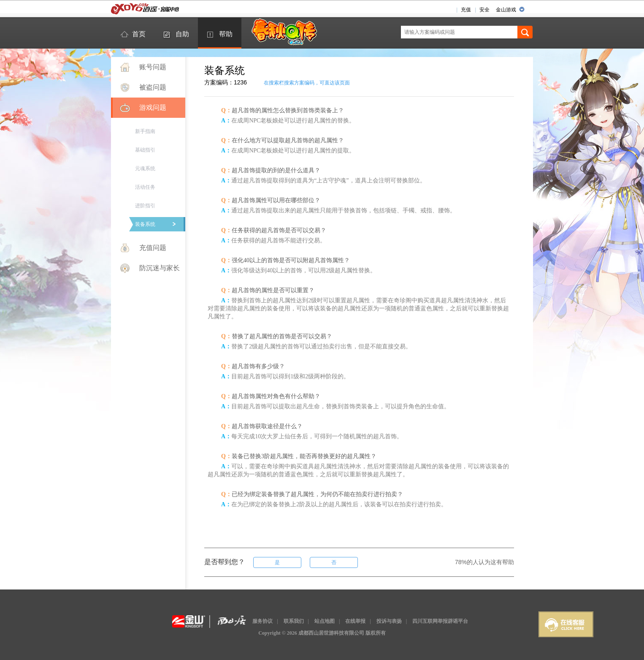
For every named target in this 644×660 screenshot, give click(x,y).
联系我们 (294, 621)
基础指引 (145, 150)
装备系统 (145, 224)
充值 (466, 10)
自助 (182, 34)
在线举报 (355, 621)
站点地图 (325, 621)
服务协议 (262, 621)
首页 (139, 34)
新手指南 (145, 131)
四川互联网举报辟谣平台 (440, 621)
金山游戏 (506, 10)
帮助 (226, 34)
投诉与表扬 (389, 621)
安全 (484, 10)
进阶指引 (145, 206)
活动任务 (145, 187)
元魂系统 (145, 168)
